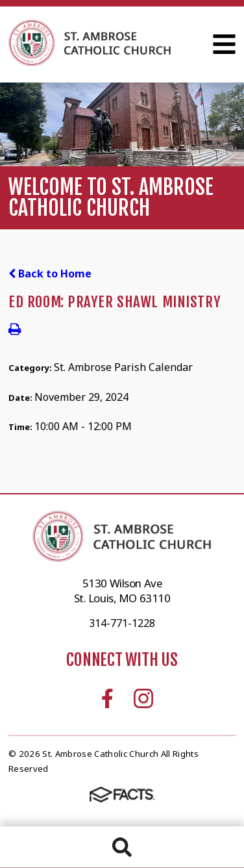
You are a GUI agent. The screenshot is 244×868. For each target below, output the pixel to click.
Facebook (107, 698)
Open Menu (224, 44)
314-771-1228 (122, 623)
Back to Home (50, 274)
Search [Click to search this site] (122, 847)
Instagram (143, 698)
